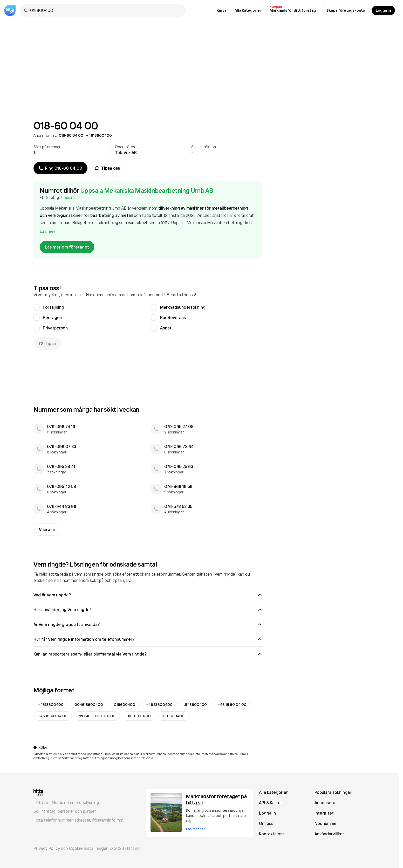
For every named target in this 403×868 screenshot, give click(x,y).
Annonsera (325, 803)
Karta (221, 10)
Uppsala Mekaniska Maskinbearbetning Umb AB (147, 190)
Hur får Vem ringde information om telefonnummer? (148, 639)
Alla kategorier (273, 792)
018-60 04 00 (139, 716)
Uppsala (68, 198)
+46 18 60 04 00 (232, 705)
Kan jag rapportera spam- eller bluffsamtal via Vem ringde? (148, 654)
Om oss (266, 823)
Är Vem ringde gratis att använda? (148, 624)
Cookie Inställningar (88, 848)
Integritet (324, 813)
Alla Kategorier (248, 10)
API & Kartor (271, 803)
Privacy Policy (47, 848)
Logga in (383, 10)
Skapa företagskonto (346, 10)
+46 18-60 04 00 (53, 716)
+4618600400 (51, 705)
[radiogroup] (148, 318)
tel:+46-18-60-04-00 (97, 716)
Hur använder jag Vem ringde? (148, 610)
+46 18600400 (159, 705)
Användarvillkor (329, 834)
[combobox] (105, 10)
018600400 (125, 705)
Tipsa (47, 343)
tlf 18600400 (195, 705)
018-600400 (173, 716)
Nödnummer (326, 823)
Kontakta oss (272, 834)
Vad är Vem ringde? (148, 595)
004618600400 (89, 705)
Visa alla (47, 529)
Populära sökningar (333, 792)
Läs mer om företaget (67, 247)
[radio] (37, 307)
